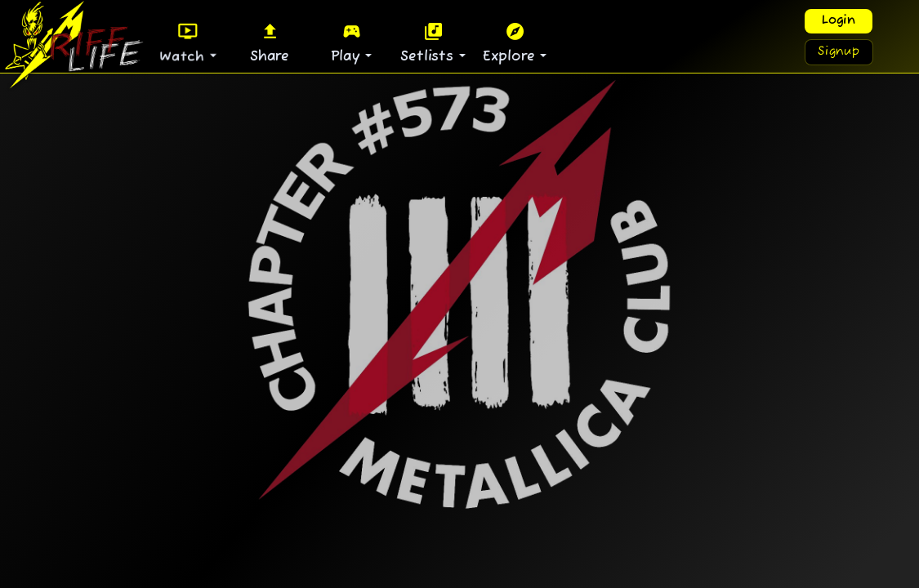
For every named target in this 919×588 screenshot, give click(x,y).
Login (839, 21)
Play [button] (348, 43)
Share (270, 43)
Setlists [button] (429, 43)
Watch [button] (185, 43)
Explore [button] (511, 43)
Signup (839, 52)
